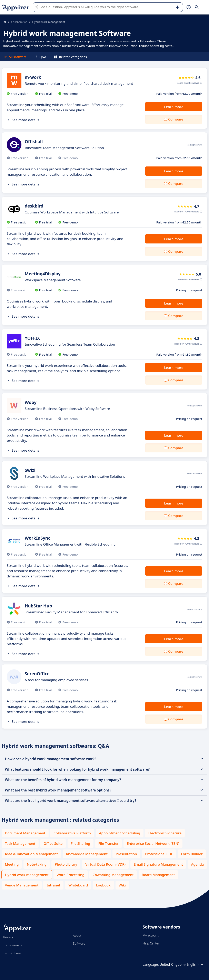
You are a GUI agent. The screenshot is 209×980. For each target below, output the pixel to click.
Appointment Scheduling (120, 833)
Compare (176, 119)
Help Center (151, 943)
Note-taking (37, 864)
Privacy (8, 937)
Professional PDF (159, 854)
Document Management (25, 833)
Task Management (20, 843)
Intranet (53, 885)
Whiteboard (78, 885)
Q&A (40, 57)
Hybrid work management (27, 875)
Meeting (12, 864)
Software (79, 943)
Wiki (122, 885)
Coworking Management (113, 875)
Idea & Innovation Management (31, 854)
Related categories (71, 57)
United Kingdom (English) (182, 964)
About (77, 935)
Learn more (174, 107)
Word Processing (71, 875)
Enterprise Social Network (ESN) (153, 843)
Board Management (158, 875)
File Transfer (109, 843)
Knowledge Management (87, 854)
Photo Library (66, 864)
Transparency (13, 945)
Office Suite (53, 843)
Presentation (126, 854)
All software (15, 57)
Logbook (103, 885)
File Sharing (81, 843)
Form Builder (192, 854)
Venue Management (22, 885)
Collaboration (19, 22)
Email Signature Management (158, 864)
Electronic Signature (165, 833)
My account (151, 935)
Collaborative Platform (72, 833)
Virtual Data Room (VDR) (105, 864)
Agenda (197, 864)
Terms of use (12, 953)
